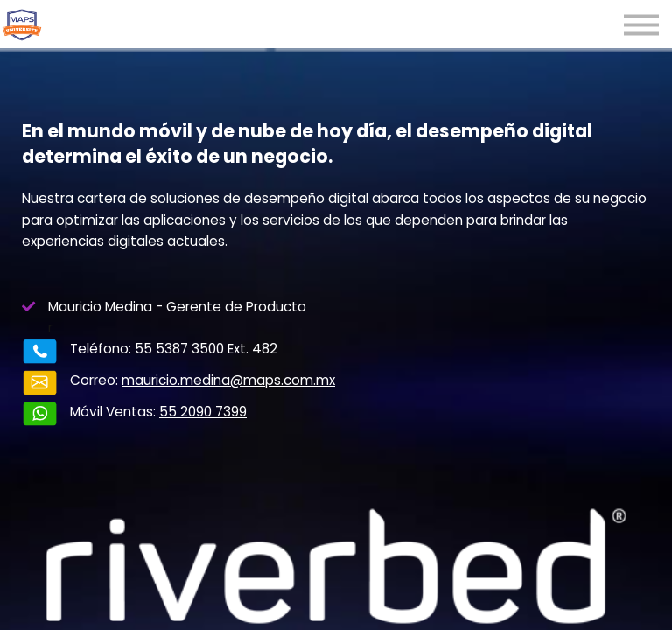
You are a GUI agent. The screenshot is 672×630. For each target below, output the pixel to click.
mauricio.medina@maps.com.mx (228, 380)
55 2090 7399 (203, 412)
